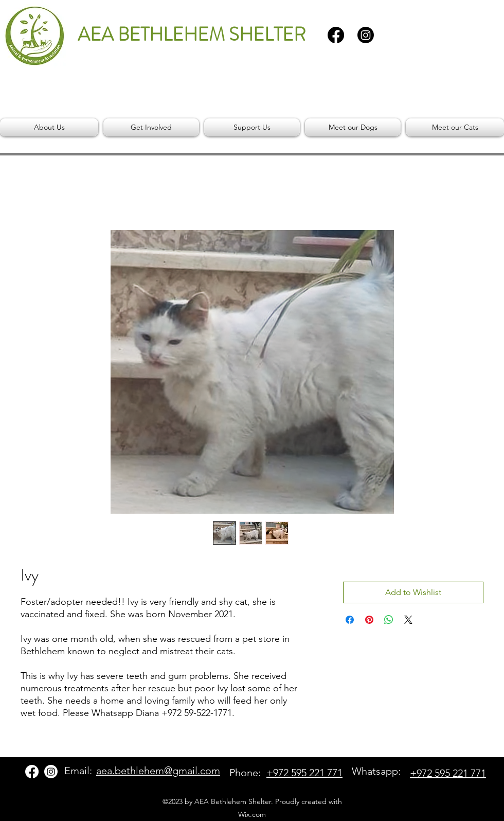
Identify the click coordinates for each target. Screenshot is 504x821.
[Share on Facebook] (350, 620)
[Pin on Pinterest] (369, 620)
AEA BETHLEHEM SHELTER (192, 34)
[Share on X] (408, 620)
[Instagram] (366, 35)
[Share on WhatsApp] (389, 620)
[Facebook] (336, 35)
